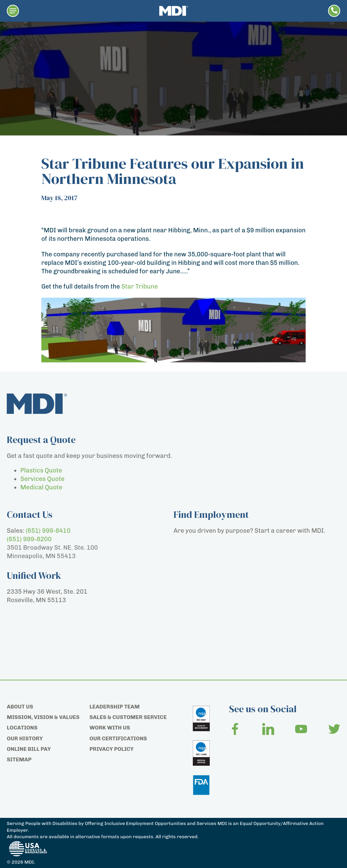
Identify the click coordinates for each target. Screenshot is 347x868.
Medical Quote (41, 487)
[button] (13, 11)
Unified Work (34, 575)
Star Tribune (140, 287)
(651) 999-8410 (48, 531)
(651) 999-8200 (29, 539)
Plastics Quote (41, 470)
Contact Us (30, 514)
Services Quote (42, 479)
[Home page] (174, 11)
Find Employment (211, 514)
